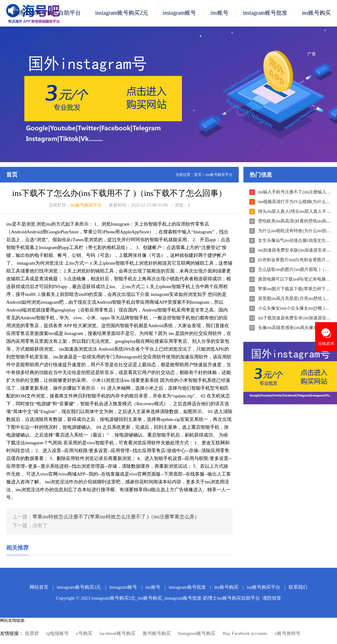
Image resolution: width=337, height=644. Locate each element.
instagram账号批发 (265, 13)
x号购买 (84, 634)
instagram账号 (179, 13)
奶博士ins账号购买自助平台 (47, 13)
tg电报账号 (57, 634)
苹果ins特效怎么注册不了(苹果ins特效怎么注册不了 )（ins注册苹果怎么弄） (116, 517)
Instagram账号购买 (197, 634)
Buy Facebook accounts (245, 634)
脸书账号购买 (157, 634)
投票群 (32, 634)
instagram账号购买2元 (122, 13)
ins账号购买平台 (219, 175)
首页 (198, 175)
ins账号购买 (316, 13)
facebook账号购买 (117, 634)
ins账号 (220, 13)
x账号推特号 (288, 634)
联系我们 (298, 587)
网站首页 (39, 587)
